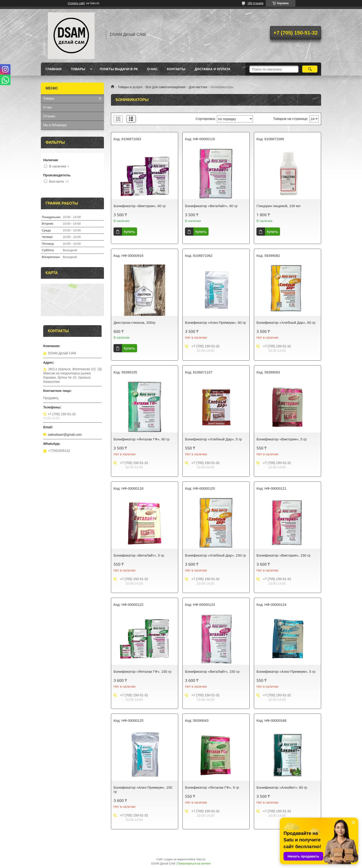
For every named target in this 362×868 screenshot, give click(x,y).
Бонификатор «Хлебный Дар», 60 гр (286, 322)
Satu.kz (201, 859)
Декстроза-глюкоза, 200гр (134, 322)
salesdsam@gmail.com (65, 435)
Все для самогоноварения (166, 87)
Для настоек (198, 87)
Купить (129, 232)
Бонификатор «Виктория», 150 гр (283, 555)
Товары (78, 69)
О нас (152, 69)
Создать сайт (76, 3)
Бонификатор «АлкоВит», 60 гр (282, 787)
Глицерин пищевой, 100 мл (278, 206)
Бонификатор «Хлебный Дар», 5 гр (213, 439)
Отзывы (49, 116)
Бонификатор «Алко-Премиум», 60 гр (215, 322)
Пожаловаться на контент (194, 864)
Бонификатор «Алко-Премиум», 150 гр (143, 790)
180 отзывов (255, 3)
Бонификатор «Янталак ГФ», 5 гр (212, 787)
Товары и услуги (130, 87)
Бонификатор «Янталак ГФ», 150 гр (142, 671)
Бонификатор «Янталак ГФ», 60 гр (141, 439)
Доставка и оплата (212, 69)
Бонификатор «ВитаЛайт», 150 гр (212, 671)
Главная (53, 69)
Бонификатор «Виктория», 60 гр (140, 206)
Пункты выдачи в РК (119, 69)
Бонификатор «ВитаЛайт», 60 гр (211, 206)
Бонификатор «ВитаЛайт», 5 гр (139, 555)
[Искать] (310, 69)
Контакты (176, 69)
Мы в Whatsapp (55, 125)
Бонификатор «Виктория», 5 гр (281, 439)
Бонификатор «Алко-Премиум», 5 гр (286, 671)
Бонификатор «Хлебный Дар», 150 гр (215, 555)
